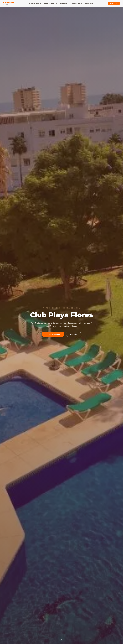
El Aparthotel (35, 3)
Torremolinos (76, 3)
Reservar (114, 3)
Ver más (74, 334)
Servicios (89, 3)
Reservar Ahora (53, 334)
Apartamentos (51, 3)
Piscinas (63, 3)
